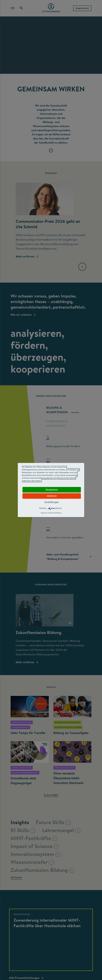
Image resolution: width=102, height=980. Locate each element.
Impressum (44, 513)
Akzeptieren (52, 490)
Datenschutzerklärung (55, 513)
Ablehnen (52, 496)
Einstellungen (52, 502)
